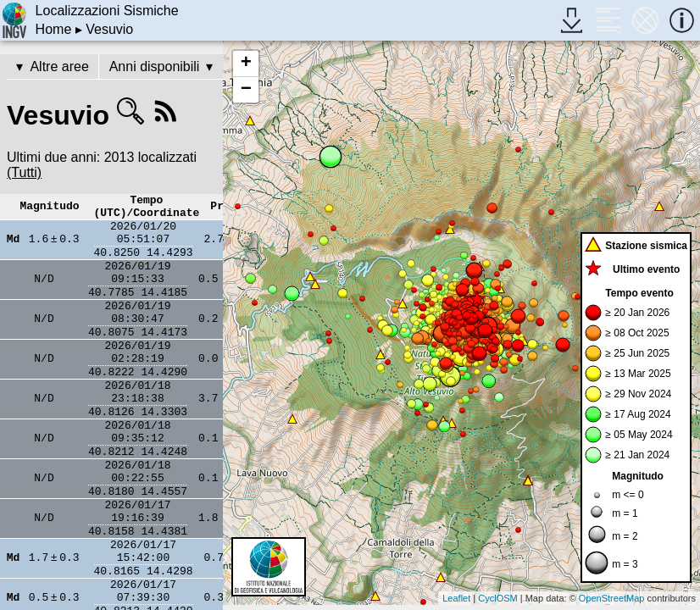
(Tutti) (24, 172)
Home (54, 29)
